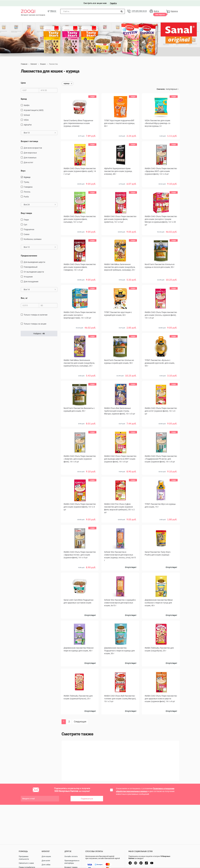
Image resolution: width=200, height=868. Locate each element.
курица (27, 177)
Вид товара (26, 213)
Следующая (80, 721)
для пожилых (30, 157)
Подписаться (87, 798)
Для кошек (46, 856)
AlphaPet (28, 125)
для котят (28, 162)
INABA (27, 105)
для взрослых (30, 152)
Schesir (27, 115)
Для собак (46, 865)
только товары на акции (35, 324)
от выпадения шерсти (34, 272)
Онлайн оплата (71, 856)
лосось (27, 191)
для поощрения (31, 281)
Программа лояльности (24, 858)
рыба (26, 196)
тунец (26, 182)
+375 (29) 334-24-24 (139, 11)
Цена (23, 83)
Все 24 (40, 204)
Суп (25, 224)
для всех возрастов (33, 148)
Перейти (113, 3)
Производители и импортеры (72, 862)
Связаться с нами (26, 863)
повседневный (31, 267)
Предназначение (29, 255)
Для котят (46, 861)
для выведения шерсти (34, 262)
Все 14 (40, 289)
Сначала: (161, 89)
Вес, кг (24, 298)
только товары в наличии (36, 314)
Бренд (24, 99)
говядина (28, 187)
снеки (27, 234)
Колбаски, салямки (33, 239)
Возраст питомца (29, 141)
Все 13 (40, 132)
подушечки (29, 229)
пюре (26, 219)
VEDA (26, 120)
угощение (28, 276)
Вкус (23, 171)
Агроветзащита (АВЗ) (34, 110)
